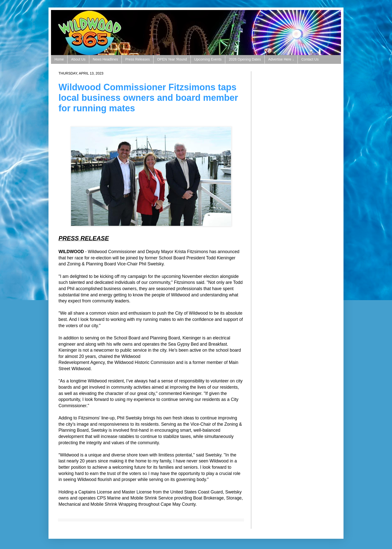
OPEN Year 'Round (172, 59)
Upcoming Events (208, 59)
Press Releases (137, 59)
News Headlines (105, 59)
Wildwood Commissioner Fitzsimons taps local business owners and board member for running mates (148, 98)
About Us (78, 59)
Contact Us (310, 59)
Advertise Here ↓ (281, 59)
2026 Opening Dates (245, 59)
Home (59, 59)
